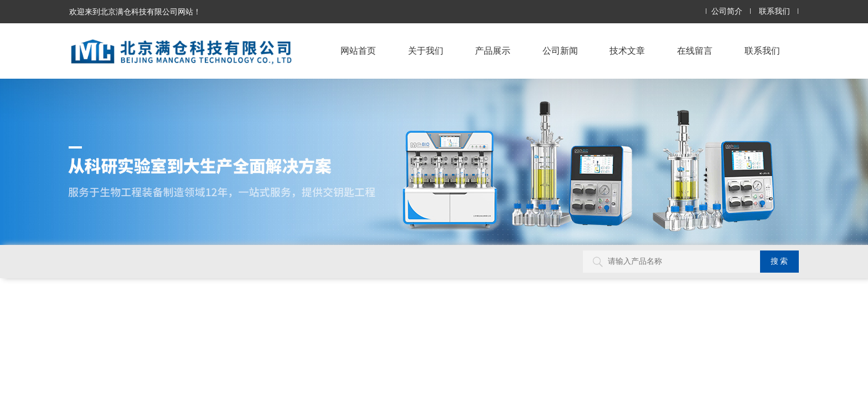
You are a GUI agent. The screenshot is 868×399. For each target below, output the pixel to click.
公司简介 (727, 11)
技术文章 (627, 51)
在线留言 (695, 51)
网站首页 (358, 51)
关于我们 (426, 51)
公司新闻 (560, 51)
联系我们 (774, 11)
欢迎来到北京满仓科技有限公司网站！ (135, 12)
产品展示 (493, 51)
